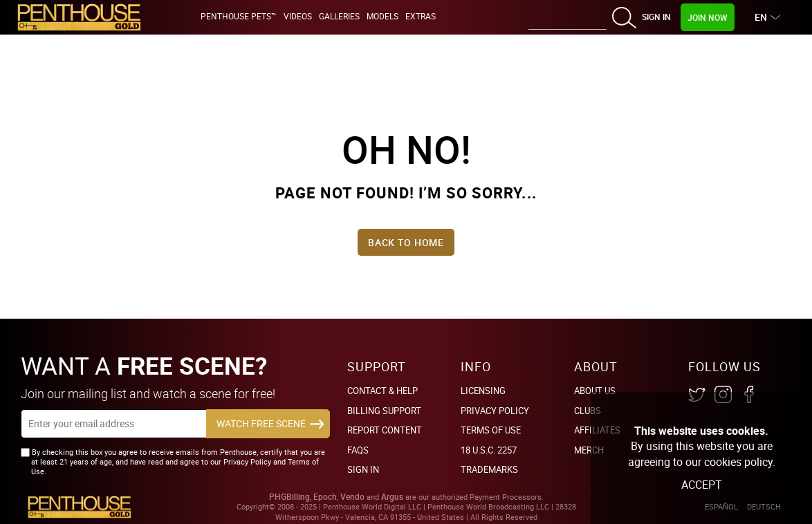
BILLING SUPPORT (384, 411)
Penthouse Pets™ (239, 16)
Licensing (483, 391)
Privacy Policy (495, 411)
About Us (595, 391)
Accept (702, 485)
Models (382, 16)
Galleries (339, 16)
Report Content (385, 430)
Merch (589, 450)
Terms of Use (491, 430)
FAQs (358, 450)
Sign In (656, 17)
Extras (421, 16)
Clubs (588, 411)
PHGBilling (289, 497)
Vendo (352, 497)
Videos (298, 16)
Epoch (325, 497)
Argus (392, 497)
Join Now (708, 17)
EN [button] (763, 17)
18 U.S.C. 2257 (489, 450)
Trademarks (489, 469)
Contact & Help (382, 391)
